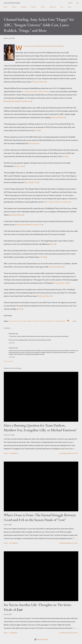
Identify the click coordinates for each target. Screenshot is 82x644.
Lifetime (42, 321)
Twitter (43, 7)
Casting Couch (13, 321)
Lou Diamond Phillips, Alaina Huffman (36, 91)
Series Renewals (61, 321)
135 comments (14, 543)
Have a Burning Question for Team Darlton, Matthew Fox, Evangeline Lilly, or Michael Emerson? (40, 428)
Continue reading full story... (69, 453)
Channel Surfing (26, 321)
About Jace (53, 7)
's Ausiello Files (18, 101)
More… (70, 7)
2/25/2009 (12, 343)
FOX (33, 321)
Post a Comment (8, 361)
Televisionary (33, 143)
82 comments (13, 633)
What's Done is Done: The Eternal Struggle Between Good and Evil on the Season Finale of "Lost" (40, 517)
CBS (20, 321)
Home (5, 7)
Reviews (14, 7)
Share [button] (74, 321)
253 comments (14, 453)
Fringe (37, 321)
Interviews (24, 7)
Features (34, 7)
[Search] (70, 3)
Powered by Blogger (41, 639)
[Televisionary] (12, 3)
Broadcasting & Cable (61, 283)
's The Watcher (58, 202)
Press (62, 7)
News (49, 321)
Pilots (53, 321)
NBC (46, 321)
